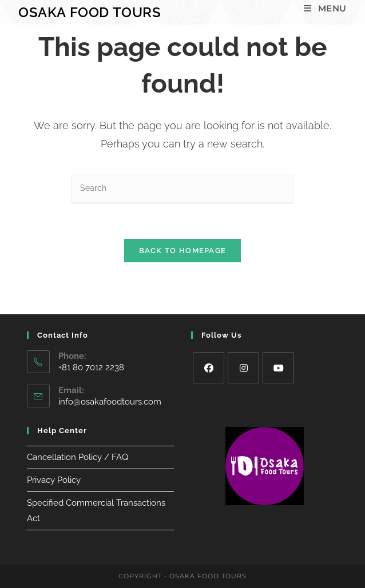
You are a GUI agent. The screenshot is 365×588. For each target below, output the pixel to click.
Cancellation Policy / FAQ (78, 457)
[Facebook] (209, 368)
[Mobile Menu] (325, 8)
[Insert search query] (182, 189)
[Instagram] (243, 368)
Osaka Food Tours (90, 12)
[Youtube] (278, 368)
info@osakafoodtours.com (110, 402)
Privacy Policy (54, 480)
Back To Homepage (183, 251)
